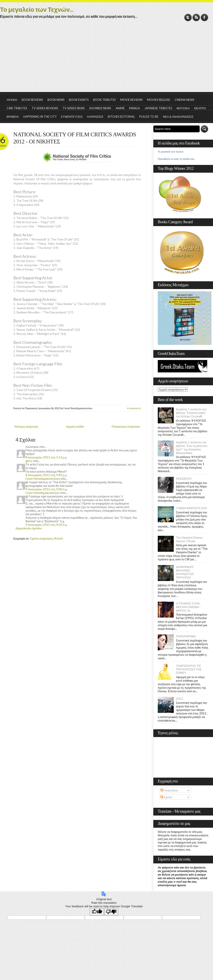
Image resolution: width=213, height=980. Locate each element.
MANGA (135, 108)
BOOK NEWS (56, 100)
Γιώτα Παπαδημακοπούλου (43, 479)
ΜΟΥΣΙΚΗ (183, 108)
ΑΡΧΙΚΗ (12, 100)
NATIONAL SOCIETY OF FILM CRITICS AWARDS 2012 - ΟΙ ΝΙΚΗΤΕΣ (75, 138)
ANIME (120, 108)
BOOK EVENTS (79, 100)
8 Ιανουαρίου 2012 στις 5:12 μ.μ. (46, 457)
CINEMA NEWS (184, 100)
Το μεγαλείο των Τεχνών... (37, 9)
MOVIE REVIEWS (131, 100)
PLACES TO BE (149, 117)
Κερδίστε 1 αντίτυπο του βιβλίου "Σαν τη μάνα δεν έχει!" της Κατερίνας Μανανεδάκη (192, 448)
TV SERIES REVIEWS (45, 108)
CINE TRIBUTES (17, 108)
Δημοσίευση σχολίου (29, 528)
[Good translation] (97, 912)
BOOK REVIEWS (32, 100)
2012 (179, 699)
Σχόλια (166, 797)
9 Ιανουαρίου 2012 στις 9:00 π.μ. (47, 489)
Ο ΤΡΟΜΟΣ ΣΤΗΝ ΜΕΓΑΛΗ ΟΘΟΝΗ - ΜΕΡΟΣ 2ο (188, 607)
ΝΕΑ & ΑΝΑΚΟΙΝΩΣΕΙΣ (178, 117)
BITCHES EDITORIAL (121, 117)
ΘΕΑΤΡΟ (200, 108)
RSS (196, 17)
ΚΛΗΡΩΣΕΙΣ (95, 117)
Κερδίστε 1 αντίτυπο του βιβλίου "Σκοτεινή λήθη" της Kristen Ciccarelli (191, 413)
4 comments (134, 408)
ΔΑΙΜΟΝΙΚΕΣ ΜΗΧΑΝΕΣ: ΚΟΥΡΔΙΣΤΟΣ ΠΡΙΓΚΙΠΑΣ (185, 572)
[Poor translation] (111, 912)
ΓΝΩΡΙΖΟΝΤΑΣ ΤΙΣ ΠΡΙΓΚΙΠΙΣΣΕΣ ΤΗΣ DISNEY (189, 669)
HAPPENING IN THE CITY (40, 117)
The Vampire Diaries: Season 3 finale (189, 539)
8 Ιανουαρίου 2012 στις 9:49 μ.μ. (46, 475)
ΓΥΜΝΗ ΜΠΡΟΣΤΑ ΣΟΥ (192, 508)
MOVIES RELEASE (159, 100)
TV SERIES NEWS (74, 108)
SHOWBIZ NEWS (100, 108)
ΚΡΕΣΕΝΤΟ (184, 479)
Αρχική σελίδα (75, 426)
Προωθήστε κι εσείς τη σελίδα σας (176, 159)
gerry (29, 461)
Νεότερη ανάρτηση (26, 426)
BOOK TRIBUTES (105, 100)
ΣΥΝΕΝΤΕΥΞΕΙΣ (72, 117)
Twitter (188, 17)
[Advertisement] (106, 59)
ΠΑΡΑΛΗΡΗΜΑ (186, 636)
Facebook (204, 17)
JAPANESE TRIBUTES (158, 108)
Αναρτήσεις (169, 790)
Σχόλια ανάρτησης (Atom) (46, 538)
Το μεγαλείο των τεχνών (171, 152)
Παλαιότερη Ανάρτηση (126, 426)
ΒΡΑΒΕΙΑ (13, 117)
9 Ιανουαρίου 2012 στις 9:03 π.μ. (47, 525)
